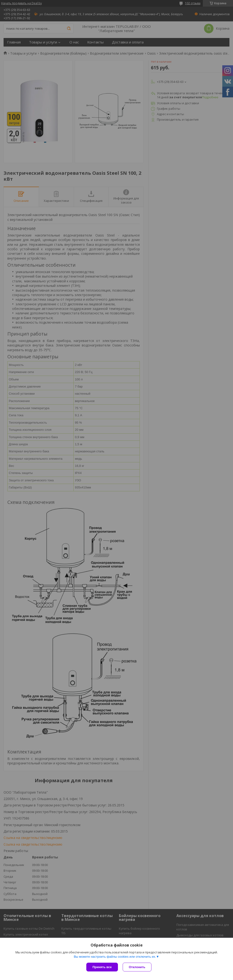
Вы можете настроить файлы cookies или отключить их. (115, 957)
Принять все (102, 967)
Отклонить (137, 967)
